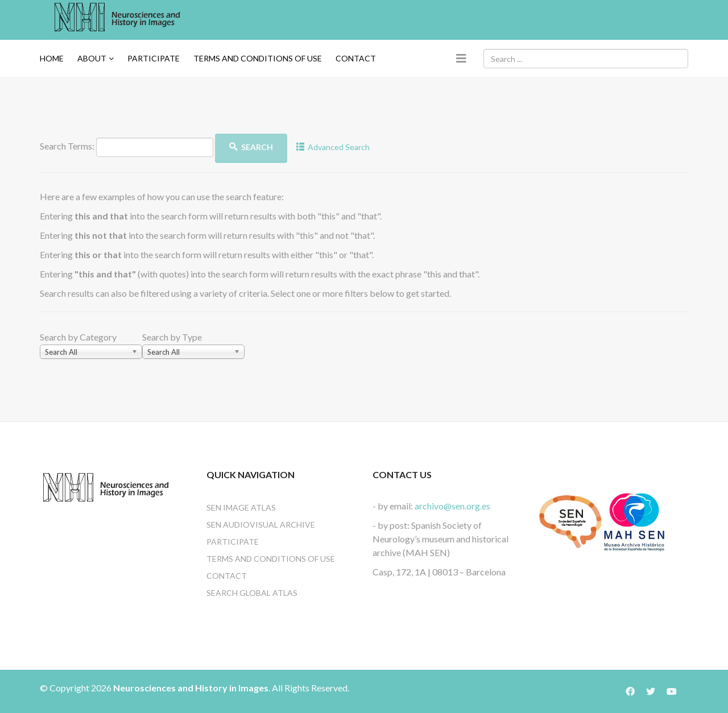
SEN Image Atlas (241, 507)
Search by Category (78, 337)
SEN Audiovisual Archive (261, 525)
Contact (356, 58)
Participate (154, 58)
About (92, 58)
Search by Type (172, 337)
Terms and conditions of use (271, 559)
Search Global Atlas (252, 593)
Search (251, 147)
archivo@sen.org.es (452, 506)
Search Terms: (67, 146)
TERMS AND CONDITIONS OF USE (258, 58)
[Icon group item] (636, 691)
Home (52, 58)
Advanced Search (333, 147)
